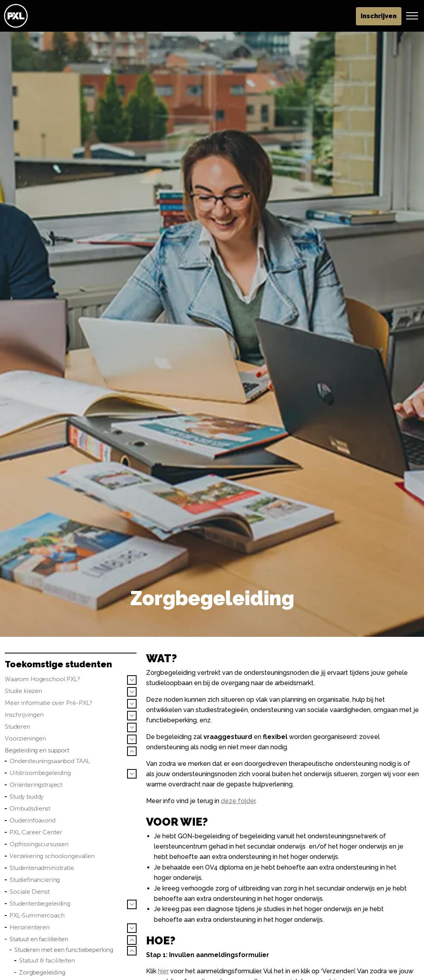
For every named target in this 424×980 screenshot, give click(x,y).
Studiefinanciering (35, 880)
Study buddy (27, 797)
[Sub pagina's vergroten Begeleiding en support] (132, 751)
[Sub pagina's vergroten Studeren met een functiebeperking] (132, 951)
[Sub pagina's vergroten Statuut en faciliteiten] (132, 940)
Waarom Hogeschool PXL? (43, 679)
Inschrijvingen (24, 715)
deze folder (238, 801)
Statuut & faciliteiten (47, 960)
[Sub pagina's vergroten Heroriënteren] (132, 928)
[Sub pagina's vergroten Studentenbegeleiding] (132, 904)
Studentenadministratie (42, 868)
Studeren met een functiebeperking (64, 950)
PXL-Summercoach (37, 915)
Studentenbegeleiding (40, 903)
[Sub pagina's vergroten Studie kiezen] (132, 692)
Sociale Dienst (29, 892)
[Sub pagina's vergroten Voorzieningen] (132, 739)
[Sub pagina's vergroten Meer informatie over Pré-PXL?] (132, 704)
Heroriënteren (29, 927)
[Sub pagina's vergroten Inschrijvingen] (132, 716)
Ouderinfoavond (32, 820)
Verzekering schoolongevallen (52, 856)
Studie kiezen (23, 691)
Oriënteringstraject (36, 785)
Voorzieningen (25, 738)
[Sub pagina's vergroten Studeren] (132, 727)
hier (163, 971)
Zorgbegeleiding (42, 972)
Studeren (17, 726)
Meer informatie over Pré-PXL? (49, 703)
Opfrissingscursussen (39, 844)
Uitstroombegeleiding (40, 773)
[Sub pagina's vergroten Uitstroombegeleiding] (132, 774)
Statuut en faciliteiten (39, 939)
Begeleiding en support (37, 750)
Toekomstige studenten (58, 664)
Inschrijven (379, 16)
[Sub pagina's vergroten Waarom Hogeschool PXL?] (132, 680)
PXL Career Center (36, 832)
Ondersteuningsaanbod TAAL (50, 761)
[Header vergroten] (412, 16)
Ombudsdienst (30, 808)
